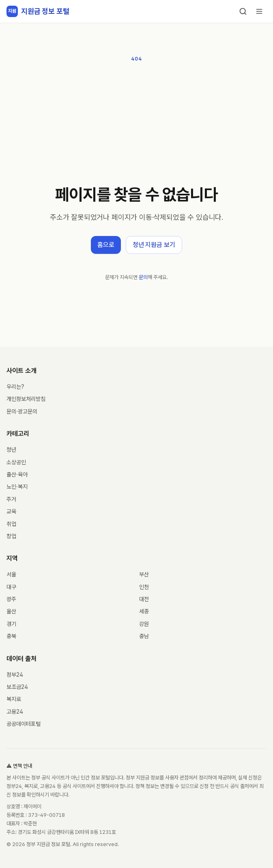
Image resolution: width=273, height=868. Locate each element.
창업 (11, 536)
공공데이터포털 (24, 724)
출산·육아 (17, 474)
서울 (11, 574)
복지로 (14, 699)
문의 (143, 277)
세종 (144, 611)
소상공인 (16, 462)
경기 (11, 624)
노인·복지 (17, 487)
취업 (11, 524)
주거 (11, 499)
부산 (144, 574)
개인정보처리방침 (26, 399)
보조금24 (17, 687)
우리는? (15, 387)
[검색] (243, 11)
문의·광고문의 (22, 411)
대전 (144, 599)
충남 (144, 636)
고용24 (15, 712)
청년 (11, 450)
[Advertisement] (136, 124)
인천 (144, 587)
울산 (11, 611)
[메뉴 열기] (259, 11)
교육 (11, 511)
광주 (11, 599)
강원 (144, 624)
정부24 (15, 675)
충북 (11, 636)
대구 (11, 587)
